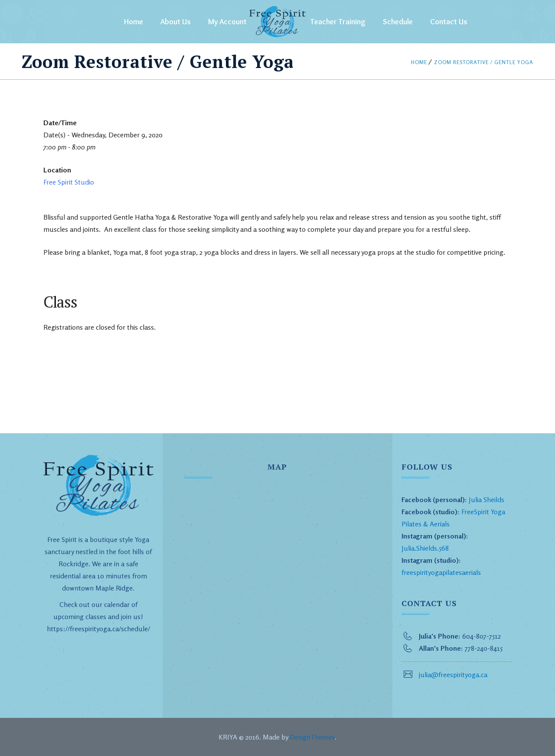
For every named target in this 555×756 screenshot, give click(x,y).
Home (134, 22)
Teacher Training (338, 22)
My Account (227, 22)
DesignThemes (312, 737)
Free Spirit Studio (69, 182)
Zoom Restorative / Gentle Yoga (484, 62)
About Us (176, 22)
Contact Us (449, 22)
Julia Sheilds (486, 500)
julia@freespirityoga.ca (453, 675)
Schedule (398, 22)
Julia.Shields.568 (425, 548)
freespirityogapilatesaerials (441, 572)
